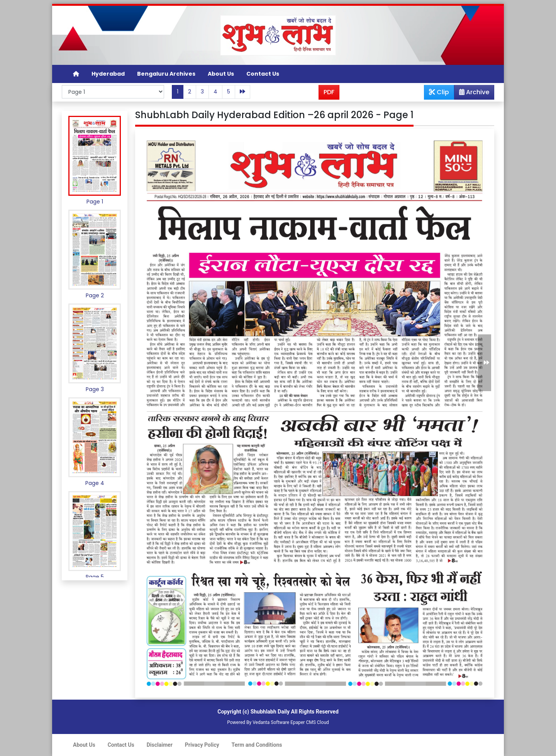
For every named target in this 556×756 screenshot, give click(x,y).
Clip (439, 92)
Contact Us (263, 74)
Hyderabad (108, 74)
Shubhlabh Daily (270, 712)
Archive (472, 93)
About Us (221, 74)
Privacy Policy (202, 745)
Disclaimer (160, 745)
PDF (329, 92)
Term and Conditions (257, 745)
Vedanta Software (271, 722)
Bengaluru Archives (166, 74)
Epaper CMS (303, 722)
